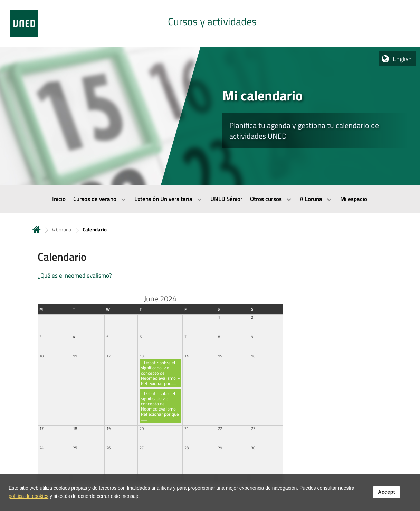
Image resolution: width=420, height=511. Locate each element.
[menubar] (210, 199)
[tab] (210, 23)
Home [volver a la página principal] (37, 229)
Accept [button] (386, 493)
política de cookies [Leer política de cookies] (28, 497)
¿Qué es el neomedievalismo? (75, 276)
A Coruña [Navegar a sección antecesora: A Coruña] (62, 229)
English (402, 59)
